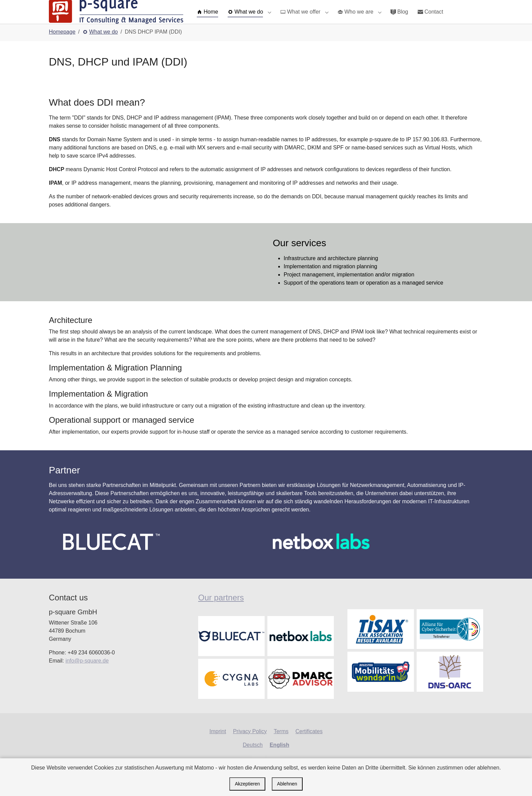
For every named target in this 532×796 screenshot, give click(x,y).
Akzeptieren (247, 784)
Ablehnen (287, 784)
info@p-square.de (87, 674)
